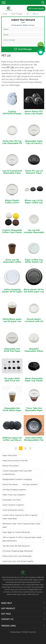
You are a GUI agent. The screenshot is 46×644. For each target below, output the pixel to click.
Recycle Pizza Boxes (11, 466)
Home (5, 14)
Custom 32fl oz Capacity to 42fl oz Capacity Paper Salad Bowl (20, 517)
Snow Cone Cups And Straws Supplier (18, 561)
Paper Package (17, 14)
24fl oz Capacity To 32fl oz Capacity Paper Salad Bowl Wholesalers (22, 539)
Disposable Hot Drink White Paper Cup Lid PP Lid (12, 410)
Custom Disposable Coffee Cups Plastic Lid (12, 232)
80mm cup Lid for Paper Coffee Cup (34, 201)
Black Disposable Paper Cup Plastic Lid (34, 381)
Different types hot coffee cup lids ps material (12, 440)
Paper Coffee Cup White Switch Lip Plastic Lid (34, 262)
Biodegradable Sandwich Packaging (17, 479)
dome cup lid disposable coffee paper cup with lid (12, 262)
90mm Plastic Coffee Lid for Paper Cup (12, 203)
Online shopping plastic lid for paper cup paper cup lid (12, 292)
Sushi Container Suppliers (13, 505)
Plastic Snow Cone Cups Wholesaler (17, 556)
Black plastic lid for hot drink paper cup (34, 291)
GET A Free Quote (36, 9)
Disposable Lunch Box (12, 500)
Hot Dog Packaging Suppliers (14, 490)
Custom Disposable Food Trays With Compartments (17, 472)
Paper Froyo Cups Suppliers (14, 495)
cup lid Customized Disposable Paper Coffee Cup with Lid (12, 173)
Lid (27, 14)
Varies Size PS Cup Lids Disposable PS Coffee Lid (12, 143)
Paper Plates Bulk (10, 455)
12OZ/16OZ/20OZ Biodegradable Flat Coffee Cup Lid (34, 440)
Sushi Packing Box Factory (13, 510)
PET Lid (35, 14)
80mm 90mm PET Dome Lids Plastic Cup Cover (34, 114)
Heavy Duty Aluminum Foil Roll (15, 461)
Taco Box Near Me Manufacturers (16, 546)
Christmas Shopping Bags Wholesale (18, 551)
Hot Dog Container (30, 484)
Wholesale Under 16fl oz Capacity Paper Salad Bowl (21, 525)
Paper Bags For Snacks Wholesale (16, 532)
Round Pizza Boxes (10, 484)
